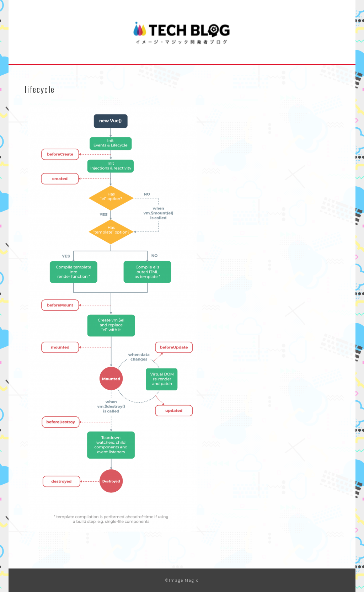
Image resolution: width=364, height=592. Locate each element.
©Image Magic (182, 580)
